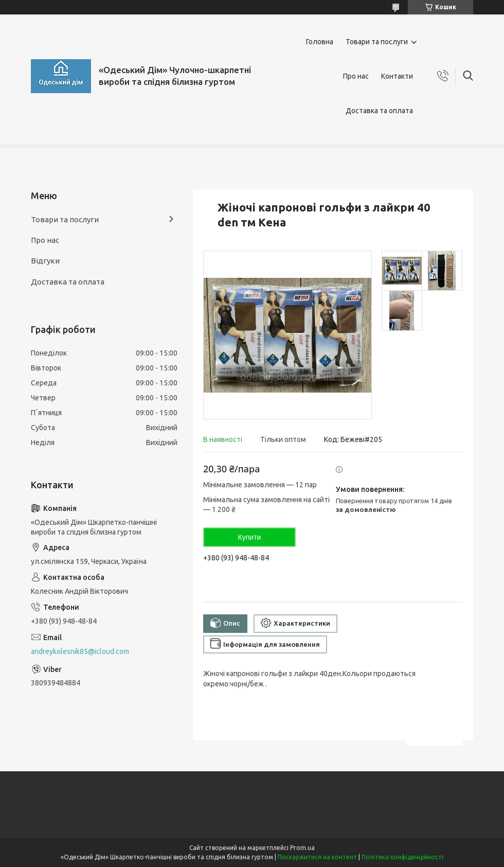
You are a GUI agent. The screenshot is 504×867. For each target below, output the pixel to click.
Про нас (356, 76)
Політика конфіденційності (402, 857)
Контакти (397, 76)
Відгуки (45, 261)
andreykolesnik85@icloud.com (80, 651)
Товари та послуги (377, 42)
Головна (320, 42)
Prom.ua (302, 848)
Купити (250, 537)
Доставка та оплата (379, 111)
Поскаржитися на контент (317, 857)
